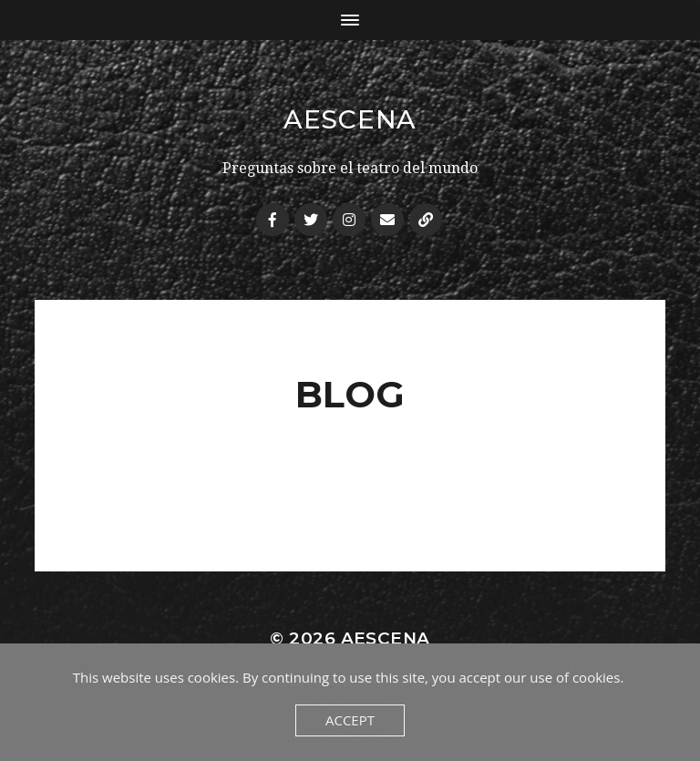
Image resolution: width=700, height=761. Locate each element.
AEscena (350, 119)
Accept (350, 720)
